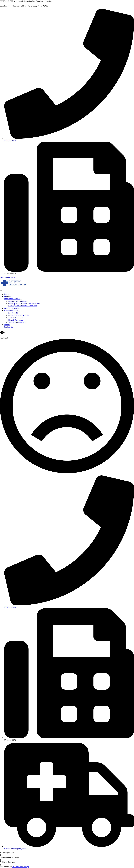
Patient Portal (10, 277)
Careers (7, 325)
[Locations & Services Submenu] (21, 299)
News (2, 277)
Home (7, 294)
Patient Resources (11, 311)
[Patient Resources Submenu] (19, 311)
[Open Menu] (1, 291)
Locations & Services (12, 299)
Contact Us (8, 327)
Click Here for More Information (65, 1)
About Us (8, 296)
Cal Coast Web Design (21, 867)
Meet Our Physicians (12, 308)
